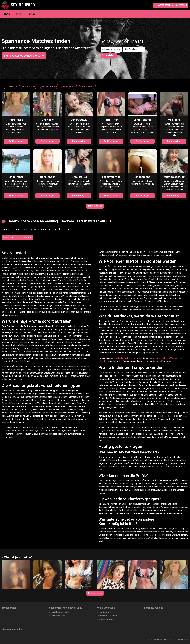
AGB (172, 640)
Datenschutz (183, 640)
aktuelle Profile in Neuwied (129, 358)
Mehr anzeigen (95, 206)
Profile (19, 14)
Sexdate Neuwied (69, 86)
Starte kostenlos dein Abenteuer (24, 56)
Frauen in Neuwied (87, 86)
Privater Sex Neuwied (28, 86)
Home (7, 14)
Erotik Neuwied (10, 86)
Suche (32, 14)
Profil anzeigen (16, 141)
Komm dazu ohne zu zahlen (17, 237)
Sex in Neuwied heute (49, 86)
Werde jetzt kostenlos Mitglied (171, 5)
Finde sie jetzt (109, 55)
